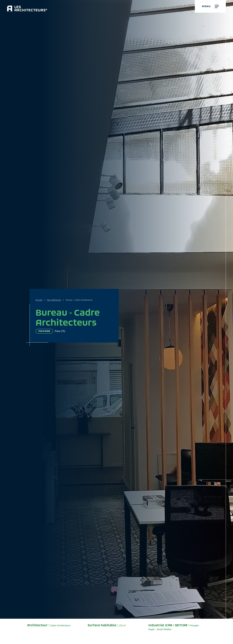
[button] (210, 6)
